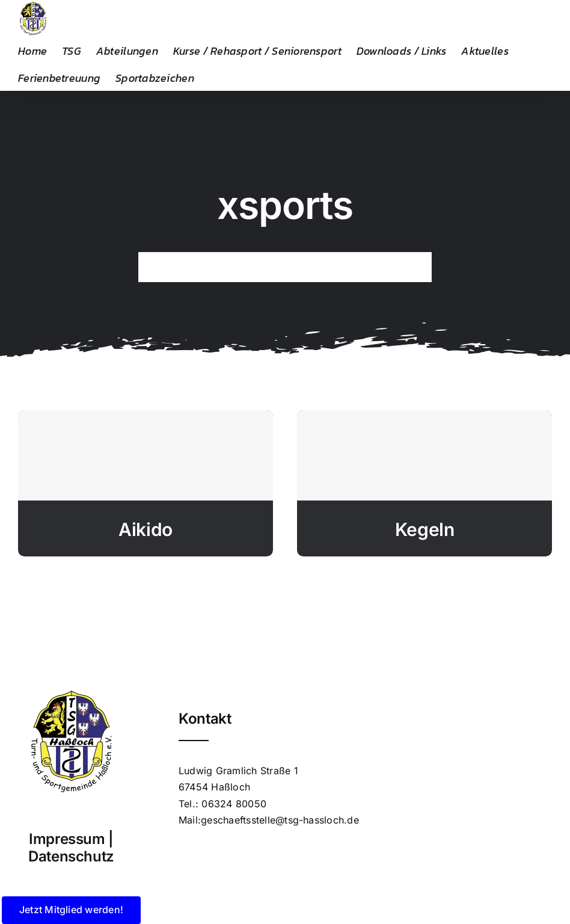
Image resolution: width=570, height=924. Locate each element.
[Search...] (285, 267)
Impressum (67, 839)
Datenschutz (71, 856)
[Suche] (153, 267)
